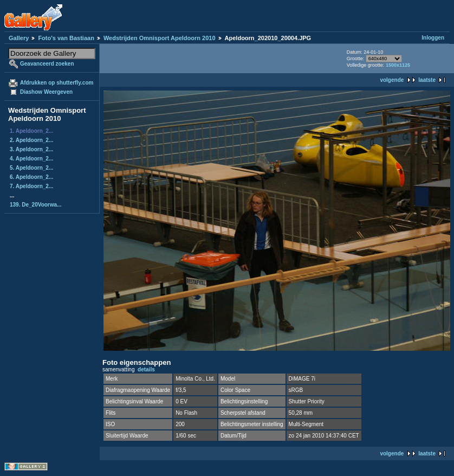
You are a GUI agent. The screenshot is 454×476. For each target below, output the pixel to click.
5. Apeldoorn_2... (31, 168)
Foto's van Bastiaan (66, 38)
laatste (427, 80)
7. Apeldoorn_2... (31, 186)
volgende (392, 80)
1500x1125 (398, 65)
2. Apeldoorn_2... (31, 140)
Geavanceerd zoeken (47, 64)
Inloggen (433, 38)
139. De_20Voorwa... (35, 205)
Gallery (19, 38)
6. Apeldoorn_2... (31, 177)
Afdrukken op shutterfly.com (57, 83)
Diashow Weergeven (46, 92)
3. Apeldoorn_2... (31, 149)
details (146, 369)
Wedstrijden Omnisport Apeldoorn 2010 (160, 38)
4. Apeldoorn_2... (31, 159)
